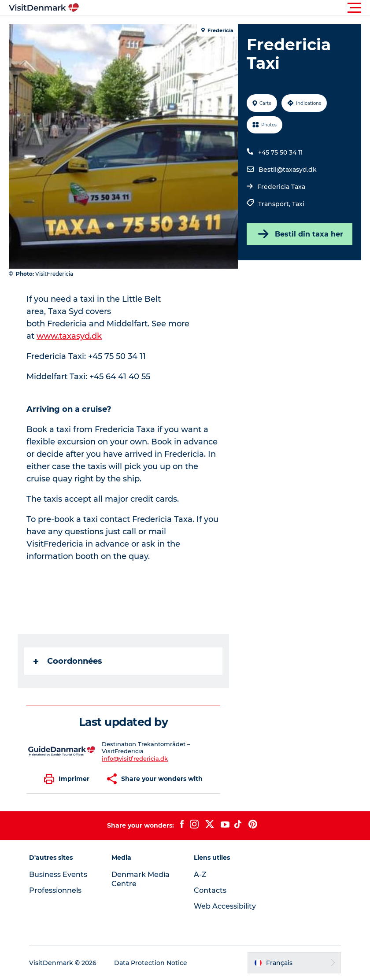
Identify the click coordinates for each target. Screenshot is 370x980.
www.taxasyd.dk (69, 336)
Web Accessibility (225, 906)
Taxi (298, 204)
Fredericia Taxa (281, 187)
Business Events (58, 875)
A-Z (200, 875)
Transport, (275, 204)
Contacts (210, 890)
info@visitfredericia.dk (135, 758)
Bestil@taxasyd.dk (288, 170)
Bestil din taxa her (300, 234)
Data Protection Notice (151, 963)
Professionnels (55, 890)
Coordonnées (68, 661)
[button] (225, 8)
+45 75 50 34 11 (280, 152)
